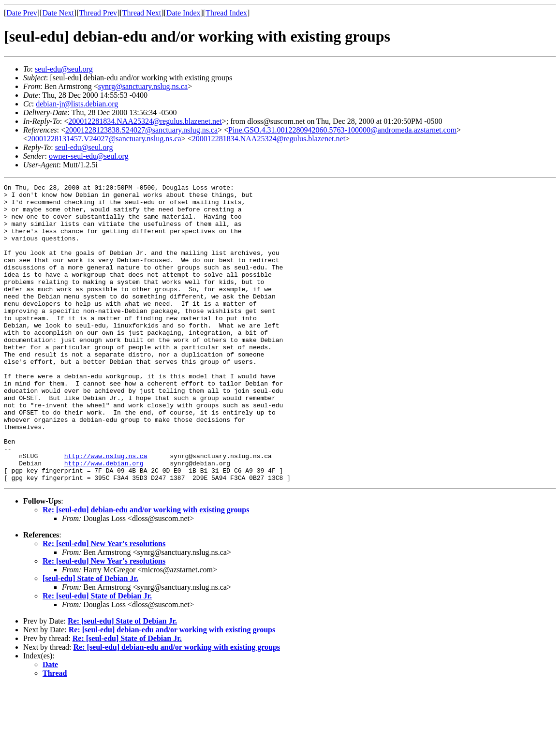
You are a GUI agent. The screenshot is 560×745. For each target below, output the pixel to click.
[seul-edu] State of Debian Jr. (90, 638)
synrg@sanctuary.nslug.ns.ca (143, 86)
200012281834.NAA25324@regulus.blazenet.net (145, 121)
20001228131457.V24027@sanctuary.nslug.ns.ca (104, 139)
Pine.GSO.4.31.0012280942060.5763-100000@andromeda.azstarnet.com (342, 130)
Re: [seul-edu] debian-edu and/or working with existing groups (146, 569)
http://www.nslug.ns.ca (106, 511)
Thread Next (142, 13)
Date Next (58, 13)
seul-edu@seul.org (64, 69)
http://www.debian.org (104, 520)
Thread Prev (98, 13)
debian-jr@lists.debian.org (77, 104)
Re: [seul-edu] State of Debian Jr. (97, 655)
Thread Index (226, 13)
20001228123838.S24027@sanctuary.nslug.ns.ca (141, 130)
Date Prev (22, 13)
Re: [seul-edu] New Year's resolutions (104, 603)
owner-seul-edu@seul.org (89, 156)
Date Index (184, 13)
